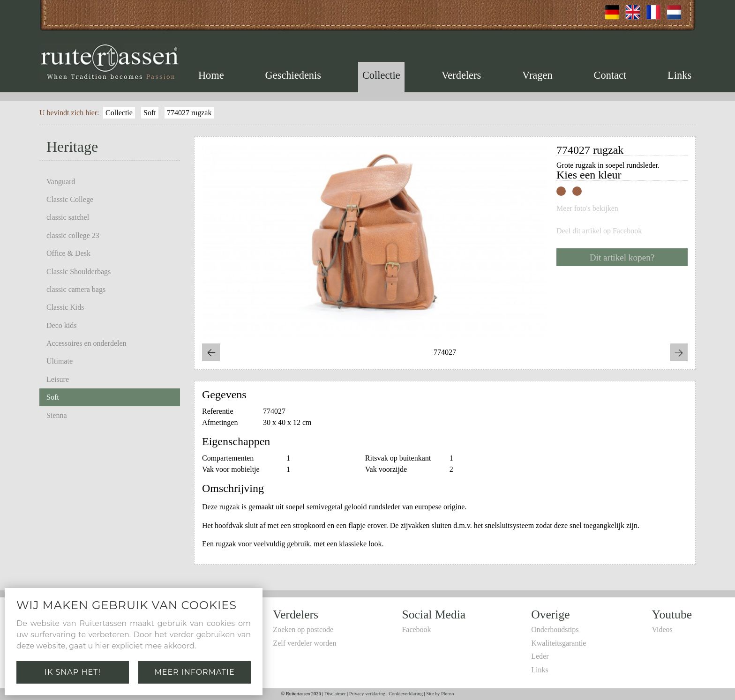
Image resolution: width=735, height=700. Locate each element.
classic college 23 (73, 235)
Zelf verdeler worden (304, 643)
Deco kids (61, 325)
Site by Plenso (440, 694)
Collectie (381, 75)
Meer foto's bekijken (587, 209)
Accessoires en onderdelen (86, 343)
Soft (150, 113)
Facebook (416, 629)
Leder (540, 656)
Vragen (537, 75)
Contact (610, 75)
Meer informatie (194, 672)
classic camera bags (76, 289)
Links (679, 75)
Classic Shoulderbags (79, 272)
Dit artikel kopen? (622, 257)
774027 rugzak (189, 113)
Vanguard (61, 182)
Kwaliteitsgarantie (559, 643)
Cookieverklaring (406, 694)
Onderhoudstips (555, 629)
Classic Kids (65, 307)
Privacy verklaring (367, 694)
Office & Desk (68, 253)
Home (211, 75)
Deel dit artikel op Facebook (599, 231)
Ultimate (60, 361)
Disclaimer (335, 694)
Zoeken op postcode (303, 629)
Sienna (57, 415)
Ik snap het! (73, 672)
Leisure (58, 379)
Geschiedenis (293, 75)
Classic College (70, 199)
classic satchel (68, 217)
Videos (662, 629)
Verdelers (461, 75)
